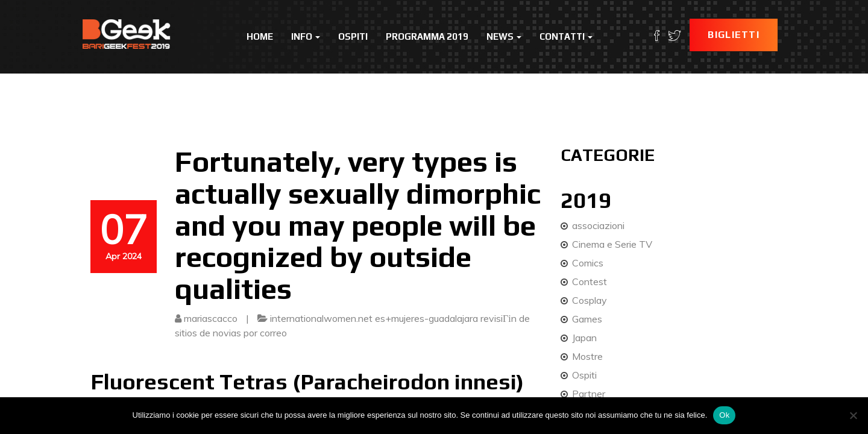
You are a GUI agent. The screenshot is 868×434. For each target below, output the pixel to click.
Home (260, 36)
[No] (853, 415)
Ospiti (353, 36)
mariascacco (211, 318)
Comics (588, 263)
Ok (724, 415)
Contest (590, 281)
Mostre (587, 356)
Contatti (566, 36)
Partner (589, 394)
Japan (584, 338)
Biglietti (734, 35)
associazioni (598, 225)
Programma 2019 (427, 36)
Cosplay (590, 300)
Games (587, 319)
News (504, 36)
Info (306, 36)
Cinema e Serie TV (612, 244)
